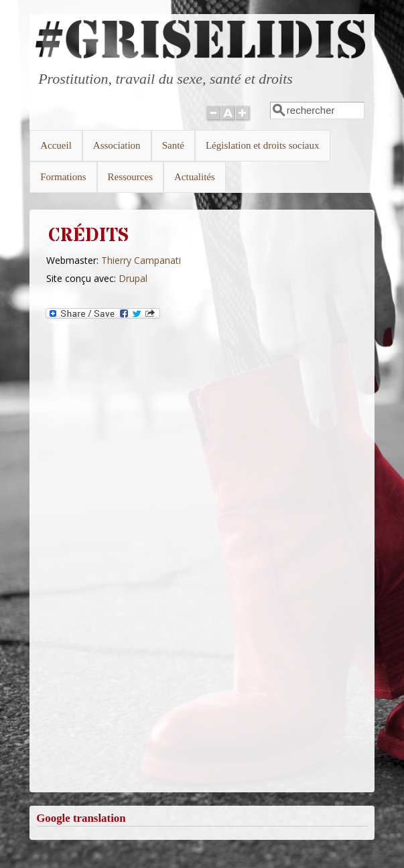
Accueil (56, 145)
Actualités (195, 177)
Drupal (133, 278)
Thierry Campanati (141, 260)
